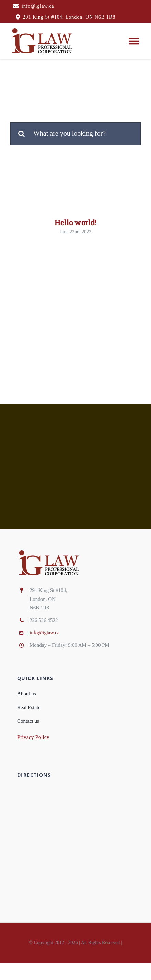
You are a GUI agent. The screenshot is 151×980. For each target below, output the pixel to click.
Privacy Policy (33, 737)
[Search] (22, 134)
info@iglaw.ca (44, 633)
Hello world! (75, 222)
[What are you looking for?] (75, 134)
